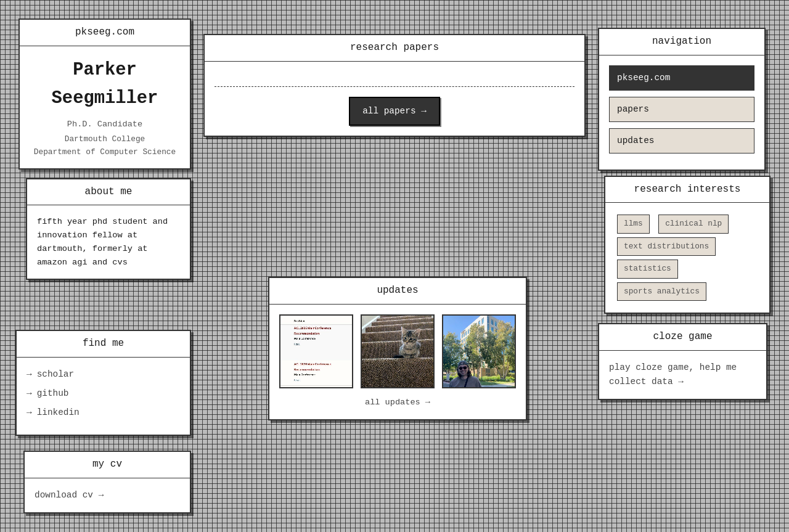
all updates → (398, 402)
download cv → (69, 495)
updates (636, 141)
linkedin (58, 413)
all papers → (394, 111)
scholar (55, 374)
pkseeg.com (644, 78)
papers (633, 109)
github (53, 394)
